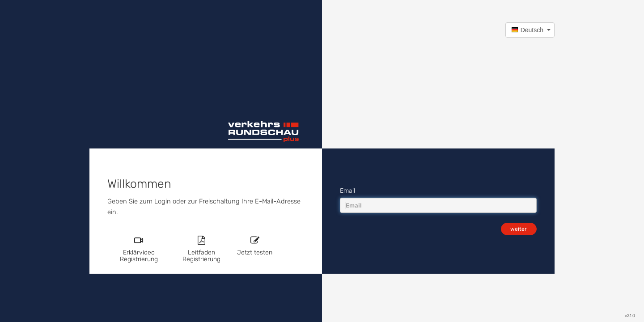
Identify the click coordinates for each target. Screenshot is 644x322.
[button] (530, 30)
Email (347, 191)
